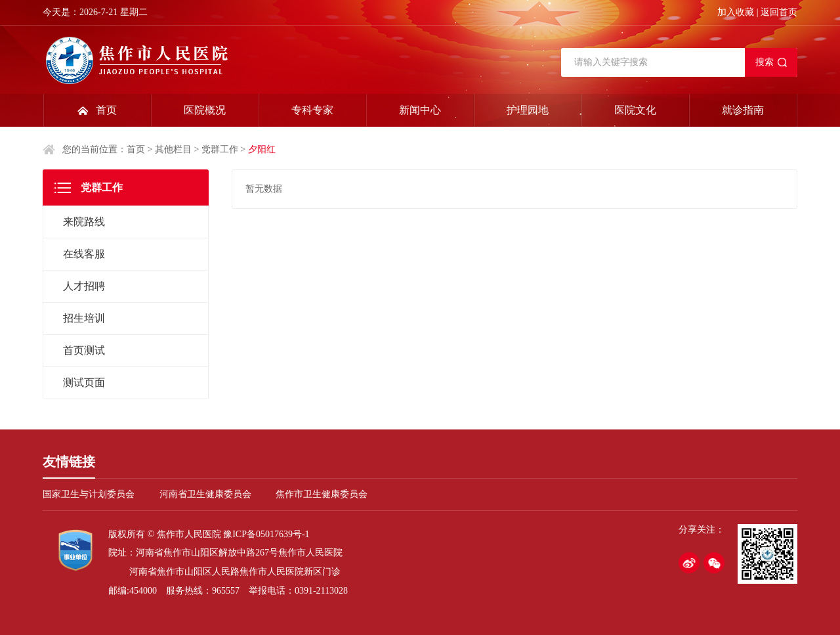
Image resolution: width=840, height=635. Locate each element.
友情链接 (69, 462)
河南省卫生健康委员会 (205, 494)
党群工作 (220, 149)
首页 (106, 110)
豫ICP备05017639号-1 (266, 534)
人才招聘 (84, 286)
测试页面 (84, 383)
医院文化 (635, 110)
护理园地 (528, 110)
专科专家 (312, 110)
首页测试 (84, 350)
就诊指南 (743, 110)
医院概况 (205, 110)
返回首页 (779, 12)
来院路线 (84, 222)
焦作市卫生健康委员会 (322, 494)
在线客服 (84, 254)
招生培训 (84, 318)
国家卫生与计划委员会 (89, 494)
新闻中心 (420, 110)
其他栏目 (173, 149)
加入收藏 (736, 12)
